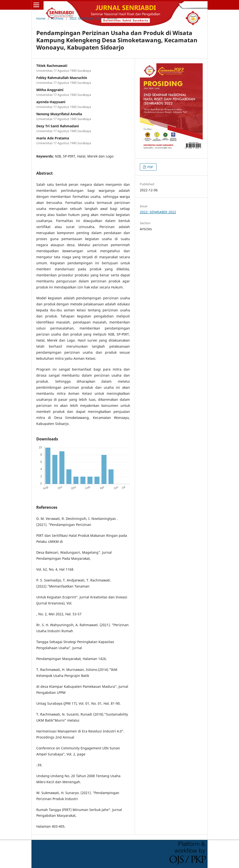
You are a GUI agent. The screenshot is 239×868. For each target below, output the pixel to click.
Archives (57, 18)
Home (41, 18)
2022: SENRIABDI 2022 (85, 18)
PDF (150, 167)
